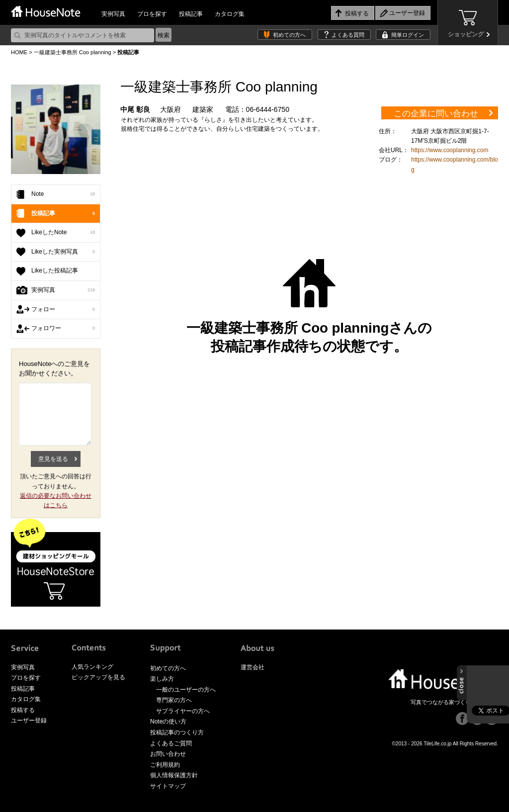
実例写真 (113, 14)
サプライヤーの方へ (183, 711)
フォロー (63, 310)
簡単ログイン (408, 35)
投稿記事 (191, 14)
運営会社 (253, 667)
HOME (19, 52)
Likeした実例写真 (63, 252)
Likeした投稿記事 (55, 271)
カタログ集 (230, 14)
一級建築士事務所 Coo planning (73, 52)
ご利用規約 (165, 765)
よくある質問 (348, 35)
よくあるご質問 (171, 743)
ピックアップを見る (98, 677)
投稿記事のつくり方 (177, 732)
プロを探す (152, 14)
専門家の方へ (174, 700)
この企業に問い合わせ (436, 114)
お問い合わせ (168, 754)
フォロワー (63, 329)
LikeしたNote (63, 233)
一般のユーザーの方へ (186, 690)
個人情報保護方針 (174, 775)
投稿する (23, 710)
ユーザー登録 (29, 721)
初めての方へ (289, 35)
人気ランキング (92, 667)
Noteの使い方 (168, 722)
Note (63, 194)
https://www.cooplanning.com (450, 150)
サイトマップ (168, 786)
